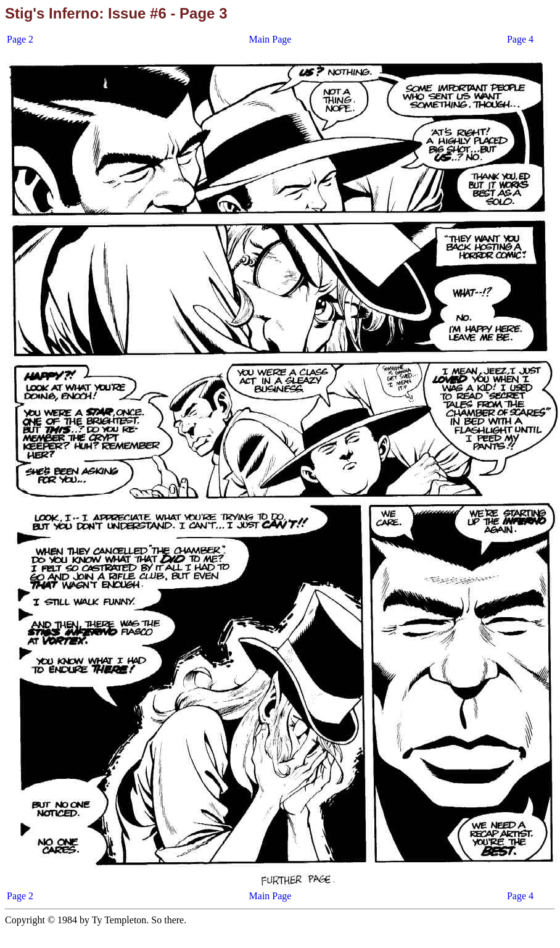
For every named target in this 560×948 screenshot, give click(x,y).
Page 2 (20, 39)
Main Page (270, 39)
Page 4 (520, 39)
